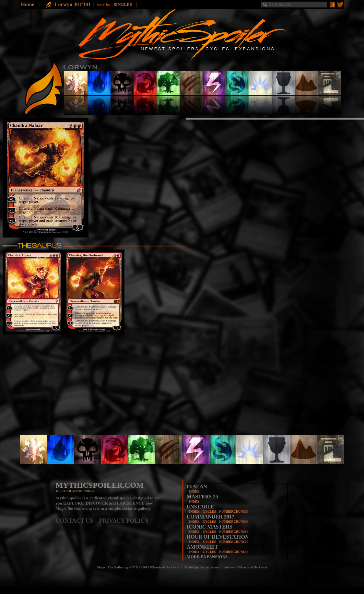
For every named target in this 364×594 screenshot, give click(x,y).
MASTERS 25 (202, 497)
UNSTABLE (200, 507)
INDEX (194, 491)
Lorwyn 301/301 (73, 4)
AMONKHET (202, 547)
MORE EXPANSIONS (207, 557)
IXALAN (197, 487)
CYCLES (209, 512)
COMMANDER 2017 (211, 517)
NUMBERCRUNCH (233, 512)
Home (28, 4)
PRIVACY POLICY (124, 521)
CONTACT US (77, 521)
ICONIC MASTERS (210, 527)
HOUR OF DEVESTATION (218, 537)
